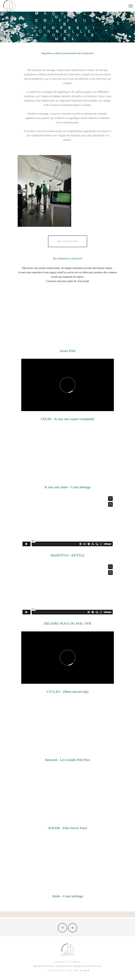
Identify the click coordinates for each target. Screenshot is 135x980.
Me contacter (67, 241)
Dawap (85, 971)
